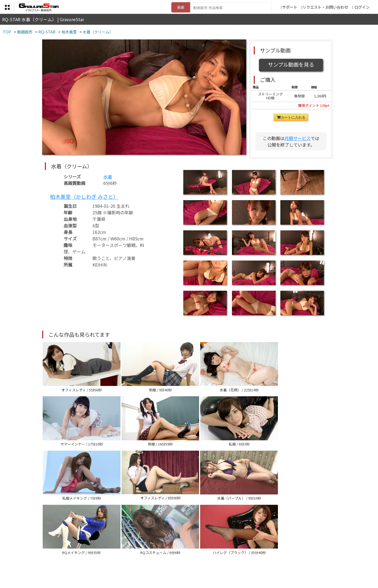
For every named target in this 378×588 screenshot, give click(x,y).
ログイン (362, 7)
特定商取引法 (152, 561)
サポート (289, 7)
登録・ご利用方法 (185, 561)
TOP (109, 561)
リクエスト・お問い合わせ (325, 7)
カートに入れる (291, 117)
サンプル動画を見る (291, 64)
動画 (181, 7)
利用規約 (127, 561)
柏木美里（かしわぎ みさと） (84, 197)
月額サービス (298, 138)
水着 (108, 177)
